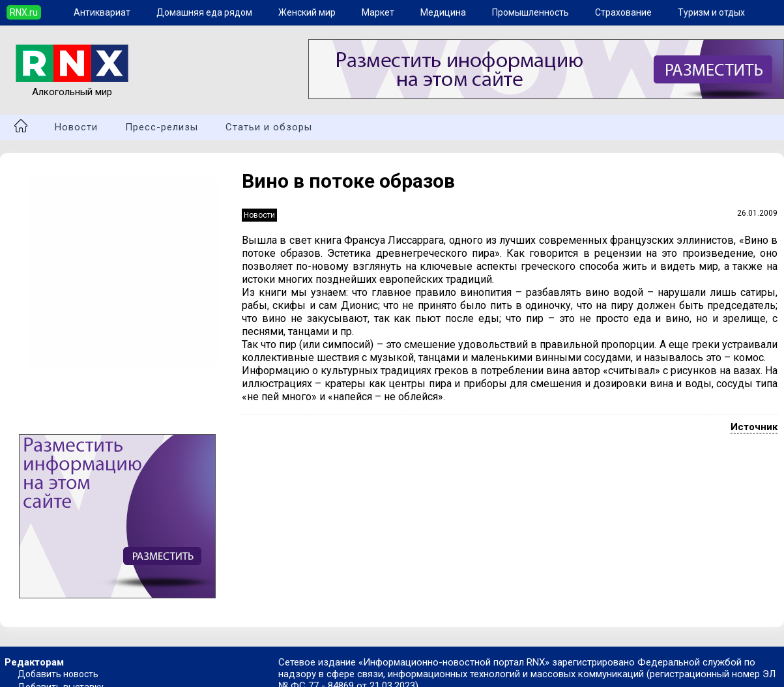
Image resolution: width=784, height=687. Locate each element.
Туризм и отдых (711, 12)
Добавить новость (58, 674)
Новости (76, 127)
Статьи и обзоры (269, 127)
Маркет (378, 12)
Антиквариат (102, 12)
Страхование (623, 12)
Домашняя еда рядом (204, 12)
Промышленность (530, 12)
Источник (754, 427)
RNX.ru (24, 12)
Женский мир (307, 12)
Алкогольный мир (72, 86)
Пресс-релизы (162, 127)
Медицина (443, 12)
